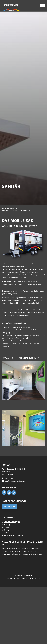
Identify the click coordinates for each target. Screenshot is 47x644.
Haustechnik (6, 211)
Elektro (6, 533)
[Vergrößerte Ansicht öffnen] (23, 244)
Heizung (7, 525)
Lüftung (7, 527)
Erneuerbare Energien (12, 522)
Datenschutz (28, 576)
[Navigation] (41, 5)
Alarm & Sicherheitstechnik (14, 535)
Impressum (19, 576)
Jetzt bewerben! (9, 507)
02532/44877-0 (10, 479)
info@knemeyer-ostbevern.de (15, 481)
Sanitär (15, 211)
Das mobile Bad (25, 211)
